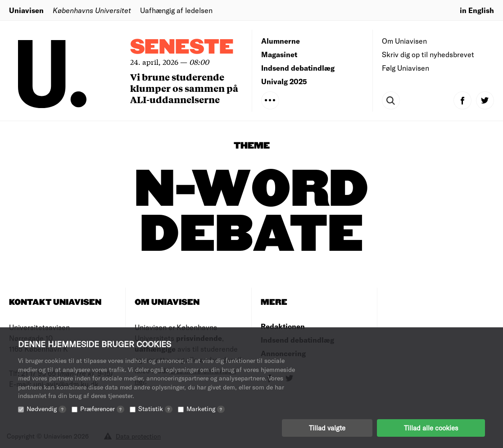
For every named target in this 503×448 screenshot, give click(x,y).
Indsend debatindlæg (298, 68)
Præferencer (102, 409)
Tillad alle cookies (431, 428)
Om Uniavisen (404, 41)
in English (477, 10)
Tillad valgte (327, 428)
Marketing (206, 409)
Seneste (182, 48)
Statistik (155, 409)
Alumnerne (281, 41)
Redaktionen (283, 326)
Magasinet (279, 54)
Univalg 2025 (284, 81)
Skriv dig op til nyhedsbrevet (428, 54)
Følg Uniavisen (406, 68)
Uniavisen (26, 10)
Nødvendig (46, 409)
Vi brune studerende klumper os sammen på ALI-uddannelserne (184, 88)
